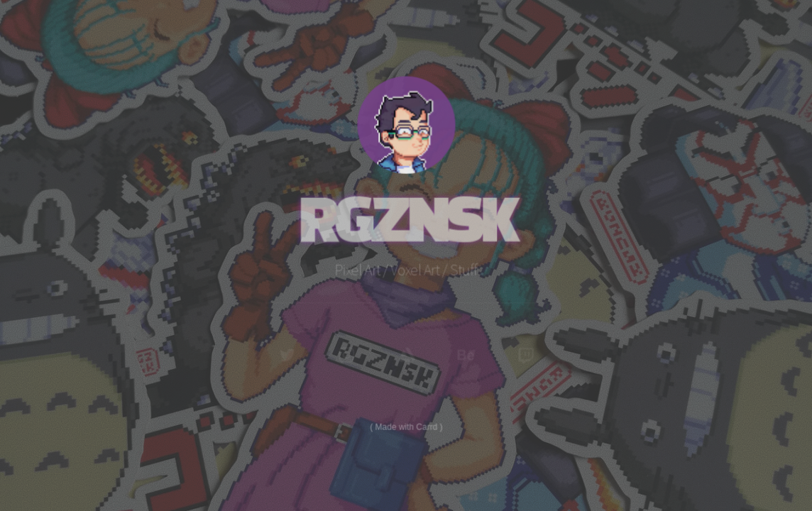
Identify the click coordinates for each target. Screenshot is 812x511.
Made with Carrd (406, 425)
